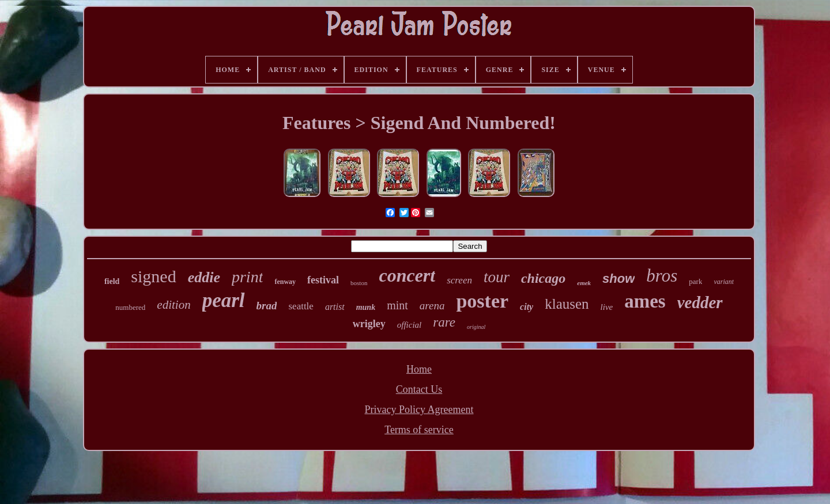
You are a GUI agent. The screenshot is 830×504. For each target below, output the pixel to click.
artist (335, 307)
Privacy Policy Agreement (419, 410)
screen (459, 280)
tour (497, 277)
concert (407, 275)
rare (444, 322)
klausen (567, 304)
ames (645, 301)
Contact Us (419, 389)
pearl (224, 300)
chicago (543, 278)
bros (662, 276)
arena (432, 306)
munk (366, 307)
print (247, 277)
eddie (204, 277)
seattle (301, 306)
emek (584, 283)
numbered (130, 307)
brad (267, 306)
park (695, 281)
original (476, 327)
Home (419, 369)
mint (397, 305)
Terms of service (419, 430)
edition (173, 305)
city (527, 307)
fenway (285, 282)
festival (323, 280)
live (607, 307)
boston (359, 283)
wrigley (369, 324)
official (410, 325)
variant (724, 282)
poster (482, 301)
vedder (700, 302)
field (112, 281)
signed (153, 276)
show (618, 278)
